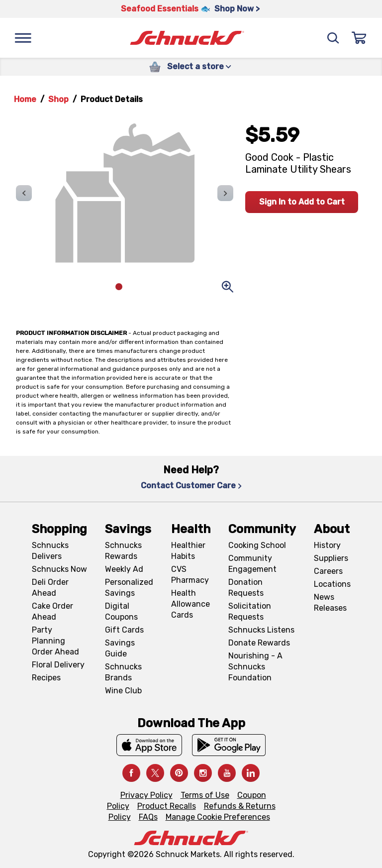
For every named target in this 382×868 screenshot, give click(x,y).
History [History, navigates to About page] (327, 545)
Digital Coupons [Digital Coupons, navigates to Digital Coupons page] (121, 611)
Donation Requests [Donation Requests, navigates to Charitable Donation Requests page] (246, 588)
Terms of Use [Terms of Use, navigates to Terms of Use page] (205, 795)
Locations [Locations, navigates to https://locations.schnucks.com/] (332, 584)
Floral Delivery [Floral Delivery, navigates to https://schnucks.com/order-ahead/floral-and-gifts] (58, 665)
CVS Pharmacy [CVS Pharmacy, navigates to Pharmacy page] (190, 575)
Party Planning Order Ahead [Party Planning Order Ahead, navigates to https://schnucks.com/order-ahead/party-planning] (55, 641)
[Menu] (23, 38)
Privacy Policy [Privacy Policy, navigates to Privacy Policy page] (146, 795)
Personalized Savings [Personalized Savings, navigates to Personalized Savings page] (129, 588)
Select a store (199, 66)
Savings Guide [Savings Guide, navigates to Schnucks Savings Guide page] (120, 648)
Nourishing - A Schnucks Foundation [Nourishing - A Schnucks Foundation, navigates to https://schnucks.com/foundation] (255, 667)
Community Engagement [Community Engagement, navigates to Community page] (252, 564)
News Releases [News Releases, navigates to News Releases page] (330, 602)
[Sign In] (359, 38)
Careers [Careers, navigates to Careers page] (328, 571)
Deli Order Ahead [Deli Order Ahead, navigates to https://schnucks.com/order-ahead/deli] (50, 588)
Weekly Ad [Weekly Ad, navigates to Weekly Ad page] (124, 569)
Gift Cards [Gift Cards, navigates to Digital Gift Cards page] (124, 630)
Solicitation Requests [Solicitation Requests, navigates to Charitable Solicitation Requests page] (250, 611)
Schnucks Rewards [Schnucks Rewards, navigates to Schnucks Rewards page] (123, 551)
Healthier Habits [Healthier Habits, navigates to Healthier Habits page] (188, 551)
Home (25, 99)
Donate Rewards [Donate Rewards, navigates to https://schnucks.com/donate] (259, 643)
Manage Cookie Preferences (218, 817)
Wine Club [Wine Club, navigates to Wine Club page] (123, 691)
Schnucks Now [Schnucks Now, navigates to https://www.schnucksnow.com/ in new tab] (59, 569)
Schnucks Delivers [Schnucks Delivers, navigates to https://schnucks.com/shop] (50, 551)
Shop (58, 99)
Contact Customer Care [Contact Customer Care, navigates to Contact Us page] (191, 486)
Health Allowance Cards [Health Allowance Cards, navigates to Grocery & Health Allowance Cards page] (191, 604)
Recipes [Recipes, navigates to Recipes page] (46, 678)
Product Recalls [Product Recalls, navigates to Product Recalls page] (167, 806)
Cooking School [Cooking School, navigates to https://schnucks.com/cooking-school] (257, 545)
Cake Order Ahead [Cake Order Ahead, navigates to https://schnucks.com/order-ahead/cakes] (52, 611)
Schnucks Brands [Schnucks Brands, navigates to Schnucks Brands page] (123, 672)
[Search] (333, 38)
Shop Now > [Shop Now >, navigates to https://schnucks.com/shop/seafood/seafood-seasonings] (237, 9)
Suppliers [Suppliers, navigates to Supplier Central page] (331, 558)
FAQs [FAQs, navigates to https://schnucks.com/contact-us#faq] (148, 817)
